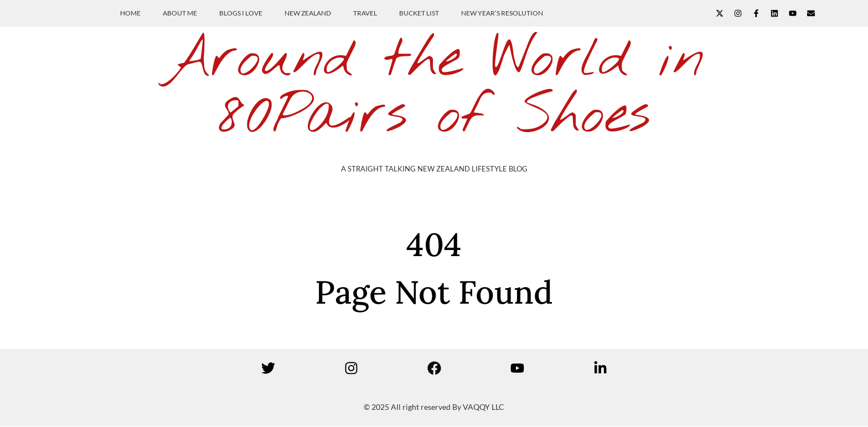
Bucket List (419, 13)
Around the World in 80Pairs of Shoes (434, 88)
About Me (180, 13)
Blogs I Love (241, 13)
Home (130, 13)
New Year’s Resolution (502, 13)
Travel (365, 13)
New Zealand (308, 13)
